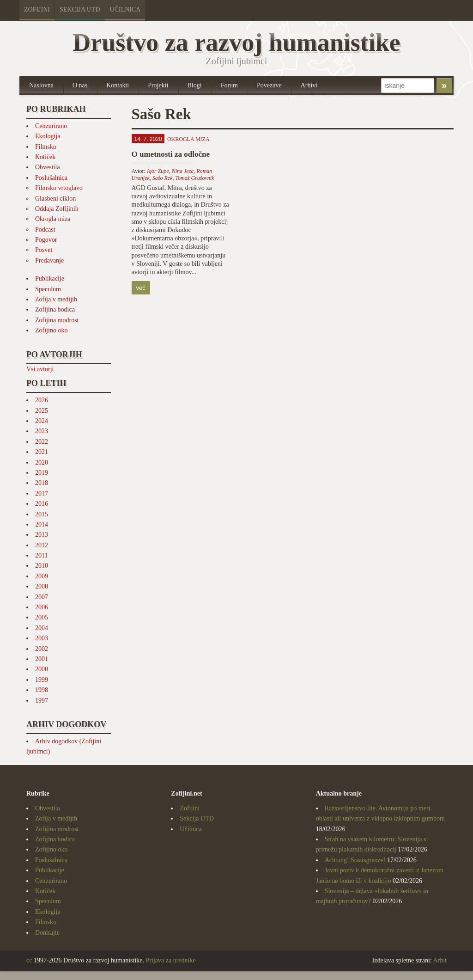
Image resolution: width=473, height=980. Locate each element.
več (141, 288)
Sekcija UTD (80, 9)
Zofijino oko (51, 330)
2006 (42, 607)
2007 (42, 597)
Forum (229, 85)
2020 (42, 462)
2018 (42, 483)
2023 (42, 431)
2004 (42, 628)
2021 (42, 452)
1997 (42, 701)
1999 (42, 680)
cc (29, 960)
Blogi (195, 85)
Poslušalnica (51, 178)
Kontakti (118, 85)
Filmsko (46, 147)
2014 (42, 524)
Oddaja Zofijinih (57, 209)
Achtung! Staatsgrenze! (355, 860)
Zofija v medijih (56, 299)
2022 (42, 442)
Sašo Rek (163, 178)
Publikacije (50, 279)
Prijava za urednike (171, 960)
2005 (42, 617)
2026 (42, 400)
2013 (42, 535)
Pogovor (46, 240)
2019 (42, 473)
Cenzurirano (51, 126)
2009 (42, 576)
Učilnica (125, 9)
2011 (41, 555)
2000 (42, 669)
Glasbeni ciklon (55, 199)
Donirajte (47, 933)
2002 (42, 649)
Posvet (44, 250)
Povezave (269, 85)
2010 (42, 566)
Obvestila (48, 167)
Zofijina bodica (55, 309)
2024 (42, 421)
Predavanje (49, 260)
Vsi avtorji (40, 369)
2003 (42, 638)
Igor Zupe (158, 171)
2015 (42, 514)
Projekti (158, 85)
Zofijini (37, 9)
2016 (42, 504)
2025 (42, 411)
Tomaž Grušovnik (194, 178)
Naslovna (41, 85)
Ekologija (48, 136)
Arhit (440, 960)
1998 (42, 690)
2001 (42, 659)
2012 (42, 545)
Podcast (45, 230)
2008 (42, 586)
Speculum (48, 289)
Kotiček (45, 157)
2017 (42, 493)
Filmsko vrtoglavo (59, 188)
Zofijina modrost (57, 320)
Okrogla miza (53, 219)
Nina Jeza (183, 171)
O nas (80, 85)
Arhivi (309, 85)
